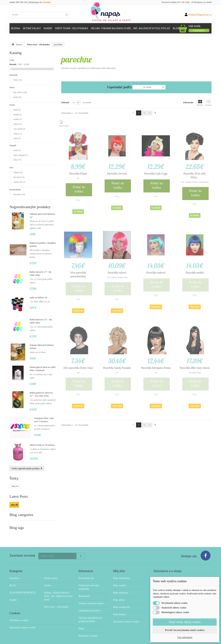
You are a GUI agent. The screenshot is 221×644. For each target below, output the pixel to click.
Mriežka (200, 103)
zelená (18, 134)
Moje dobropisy (121, 586)
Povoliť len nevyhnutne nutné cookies (185, 630)
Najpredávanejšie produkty (30, 207)
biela (17, 110)
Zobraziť (65, 103)
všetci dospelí (21, 155)
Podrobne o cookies (19, 613)
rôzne (18, 80)
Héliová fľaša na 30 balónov (42, 445)
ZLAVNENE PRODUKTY (23, 586)
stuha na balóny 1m (38, 297)
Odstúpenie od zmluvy (90, 604)
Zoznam (208, 103)
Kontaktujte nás (86, 571)
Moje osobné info (122, 600)
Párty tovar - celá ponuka (72, 28)
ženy (17, 160)
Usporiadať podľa (119, 87)
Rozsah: (13, 64)
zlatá (17, 138)
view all (14, 505)
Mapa (81, 622)
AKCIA (15, 486)
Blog (176, 28)
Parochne (19, 194)
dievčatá (19, 177)
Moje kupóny (120, 608)
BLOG (13, 579)
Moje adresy (119, 593)
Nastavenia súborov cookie (23, 621)
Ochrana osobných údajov (91, 596)
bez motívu (20, 92)
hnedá (17, 115)
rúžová (18, 124)
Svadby (48, 28)
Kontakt (47, 2)
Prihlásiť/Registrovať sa (198, 14)
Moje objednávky (122, 571)
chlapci (18, 172)
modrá (18, 119)
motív (17, 97)
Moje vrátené (119, 579)
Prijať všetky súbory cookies (185, 622)
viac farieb (19, 129)
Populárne (14, 571)
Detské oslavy (32, 28)
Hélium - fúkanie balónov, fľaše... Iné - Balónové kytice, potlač (130, 28)
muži (17, 150)
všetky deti (19, 182)
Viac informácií (185, 637)
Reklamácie (84, 589)
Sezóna (15, 28)
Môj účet (119, 564)
